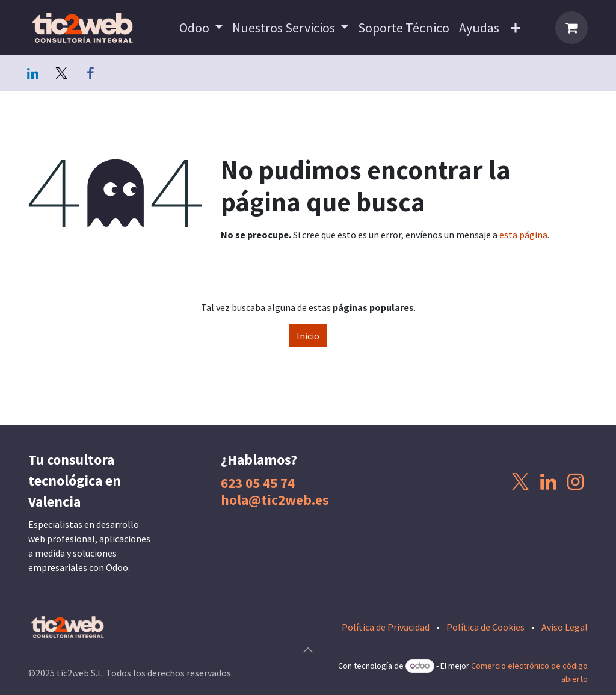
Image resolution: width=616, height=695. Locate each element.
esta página (523, 235)
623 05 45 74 (258, 483)
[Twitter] (61, 73)
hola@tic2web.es (275, 500)
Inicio (308, 336)
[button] (308, 650)
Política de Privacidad (386, 627)
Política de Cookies (485, 627)
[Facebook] (90, 73)
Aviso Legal (565, 627)
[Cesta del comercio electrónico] (571, 28)
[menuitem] (201, 28)
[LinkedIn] (32, 73)
